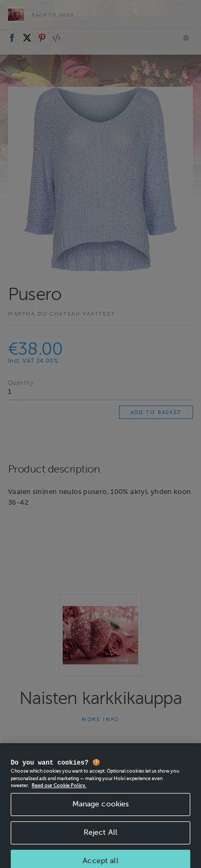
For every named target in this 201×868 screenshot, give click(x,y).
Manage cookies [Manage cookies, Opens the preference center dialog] (101, 817)
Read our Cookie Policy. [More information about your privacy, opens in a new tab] (59, 798)
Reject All (100, 845)
